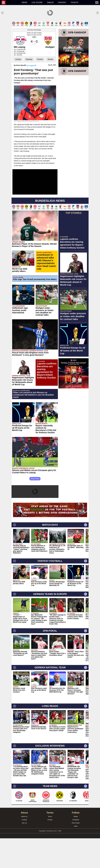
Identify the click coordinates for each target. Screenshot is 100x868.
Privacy (50, 849)
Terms (50, 846)
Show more (35, 508)
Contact (24, 849)
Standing (29, 89)
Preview (40, 89)
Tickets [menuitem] (74, 3)
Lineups (18, 89)
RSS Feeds (76, 853)
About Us (24, 846)
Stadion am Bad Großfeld (34, 63)
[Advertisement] (50, 35)
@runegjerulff (31, 95)
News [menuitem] (24, 3)
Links (76, 856)
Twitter (76, 846)
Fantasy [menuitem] (62, 3)
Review (50, 89)
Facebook (76, 849)
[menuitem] (11, 3)
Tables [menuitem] (50, 3)
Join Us (24, 853)
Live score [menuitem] (37, 3)
